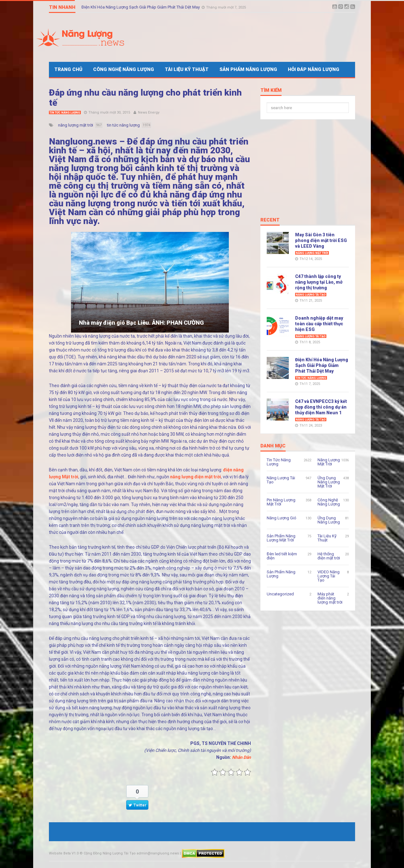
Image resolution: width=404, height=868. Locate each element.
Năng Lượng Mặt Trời (312, 253)
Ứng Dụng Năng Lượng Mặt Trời (329, 482)
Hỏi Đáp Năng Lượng (314, 69)
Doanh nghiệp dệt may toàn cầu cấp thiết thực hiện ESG (319, 324)
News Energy (149, 112)
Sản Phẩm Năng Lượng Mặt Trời (281, 538)
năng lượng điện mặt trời (196, 477)
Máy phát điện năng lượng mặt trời (330, 598)
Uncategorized (280, 594)
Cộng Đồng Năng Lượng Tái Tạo (110, 853)
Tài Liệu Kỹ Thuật (187, 69)
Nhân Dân (241, 757)
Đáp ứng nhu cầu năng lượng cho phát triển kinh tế (145, 98)
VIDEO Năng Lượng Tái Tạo (329, 576)
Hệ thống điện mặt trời (329, 556)
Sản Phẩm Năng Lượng (248, 69)
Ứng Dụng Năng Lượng (329, 520)
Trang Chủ (68, 69)
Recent (270, 220)
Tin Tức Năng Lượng (65, 113)
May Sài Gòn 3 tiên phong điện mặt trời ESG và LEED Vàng (321, 240)
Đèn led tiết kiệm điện (282, 556)
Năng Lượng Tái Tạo (311, 295)
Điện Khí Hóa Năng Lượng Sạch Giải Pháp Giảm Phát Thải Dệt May (141, 7)
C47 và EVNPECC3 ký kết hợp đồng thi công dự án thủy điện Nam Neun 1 (321, 407)
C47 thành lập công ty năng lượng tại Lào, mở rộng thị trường (319, 282)
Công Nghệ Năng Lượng (124, 69)
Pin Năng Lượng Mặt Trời (281, 502)
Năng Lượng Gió (282, 518)
